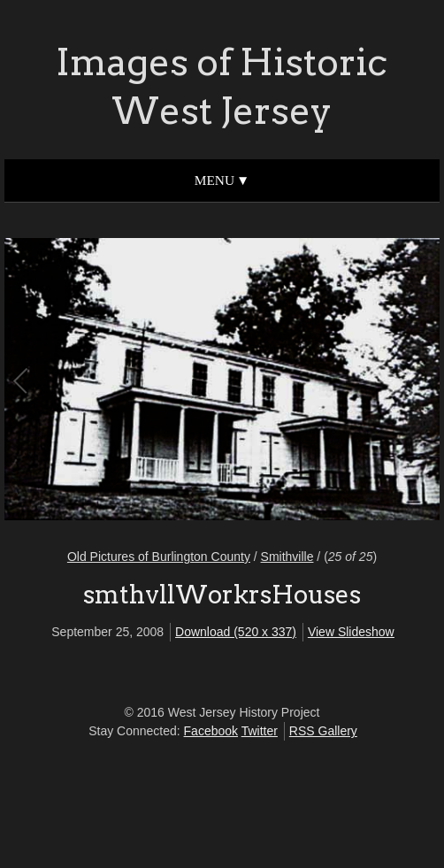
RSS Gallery (323, 731)
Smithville (287, 557)
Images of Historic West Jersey (222, 86)
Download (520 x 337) (236, 632)
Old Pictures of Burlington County (159, 557)
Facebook (211, 731)
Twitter (260, 731)
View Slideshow (351, 632)
